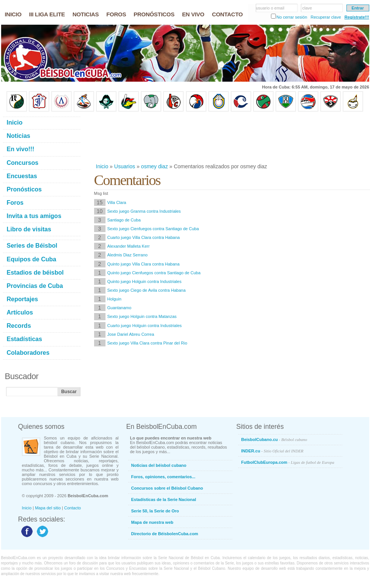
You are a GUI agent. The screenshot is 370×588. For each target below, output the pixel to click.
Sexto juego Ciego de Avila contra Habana (147, 290)
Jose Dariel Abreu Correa (131, 334)
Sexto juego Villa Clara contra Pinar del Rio (147, 343)
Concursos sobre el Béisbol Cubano (167, 488)
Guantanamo (120, 308)
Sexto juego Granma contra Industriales (144, 211)
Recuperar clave (326, 17)
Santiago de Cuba (124, 220)
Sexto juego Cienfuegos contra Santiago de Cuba (153, 229)
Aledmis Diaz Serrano (128, 255)
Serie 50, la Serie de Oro (155, 511)
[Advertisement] (119, 137)
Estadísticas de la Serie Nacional (164, 499)
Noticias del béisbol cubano (159, 465)
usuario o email (270, 8)
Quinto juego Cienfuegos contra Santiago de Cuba (154, 273)
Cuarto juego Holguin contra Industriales (145, 326)
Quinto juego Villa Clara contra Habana (144, 264)
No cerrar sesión (292, 17)
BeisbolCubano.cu (274, 439)
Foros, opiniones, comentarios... (163, 477)
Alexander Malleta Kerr (129, 246)
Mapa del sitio (48, 508)
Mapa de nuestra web (152, 522)
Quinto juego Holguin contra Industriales (145, 281)
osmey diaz (155, 166)
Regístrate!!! (357, 17)
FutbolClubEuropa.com (288, 462)
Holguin (114, 299)
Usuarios (125, 166)
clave (307, 8)
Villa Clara (117, 202)
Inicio (102, 166)
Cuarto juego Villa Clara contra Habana (144, 237)
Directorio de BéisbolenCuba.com (165, 534)
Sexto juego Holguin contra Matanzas (142, 316)
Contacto (72, 508)
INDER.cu (272, 451)
